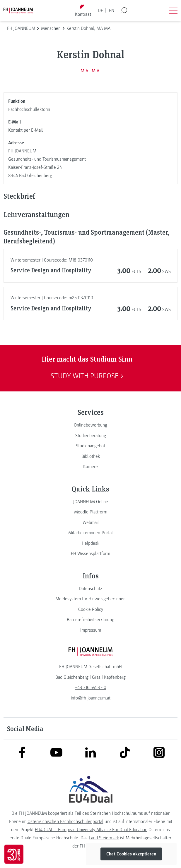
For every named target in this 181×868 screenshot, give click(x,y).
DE (100, 11)
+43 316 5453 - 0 (91, 687)
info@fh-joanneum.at (91, 698)
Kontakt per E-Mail (25, 130)
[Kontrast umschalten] (83, 11)
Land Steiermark (104, 838)
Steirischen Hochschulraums (117, 813)
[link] (90, 425)
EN (112, 11)
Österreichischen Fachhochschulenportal (65, 821)
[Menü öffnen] (173, 11)
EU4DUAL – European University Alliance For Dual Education (91, 830)
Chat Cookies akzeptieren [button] (131, 854)
